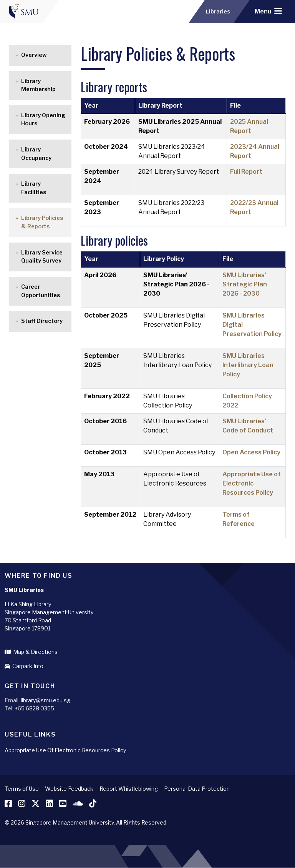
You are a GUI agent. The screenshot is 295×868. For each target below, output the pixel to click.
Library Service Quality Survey (42, 257)
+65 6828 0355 (34, 708)
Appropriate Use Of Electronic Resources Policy (65, 750)
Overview (34, 55)
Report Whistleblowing (129, 789)
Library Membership (38, 85)
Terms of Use (22, 789)
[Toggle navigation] (268, 12)
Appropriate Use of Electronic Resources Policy (252, 483)
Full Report (246, 172)
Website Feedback (69, 789)
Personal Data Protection (197, 789)
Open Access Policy (251, 452)
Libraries (220, 12)
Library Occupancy (36, 154)
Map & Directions (31, 652)
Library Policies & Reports (42, 222)
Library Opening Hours (43, 120)
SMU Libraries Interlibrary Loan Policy (248, 365)
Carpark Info (24, 666)
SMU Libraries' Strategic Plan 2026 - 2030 (245, 284)
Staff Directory (42, 321)
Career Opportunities (41, 291)
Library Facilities (34, 188)
